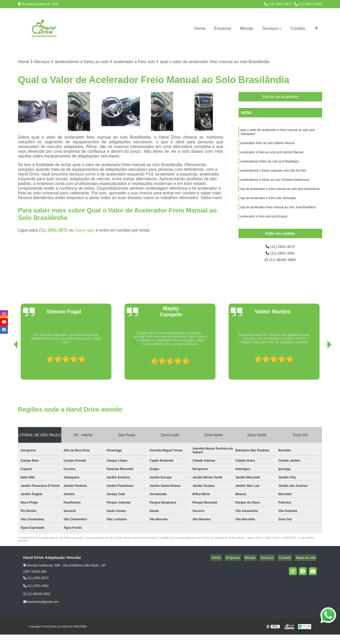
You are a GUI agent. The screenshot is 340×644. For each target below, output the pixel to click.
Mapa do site (307, 567)
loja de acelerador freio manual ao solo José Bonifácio (278, 216)
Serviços (270, 28)
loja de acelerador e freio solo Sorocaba (268, 206)
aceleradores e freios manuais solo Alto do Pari (273, 176)
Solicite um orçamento (280, 97)
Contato (298, 28)
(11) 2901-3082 (308, 4)
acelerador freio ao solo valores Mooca (268, 146)
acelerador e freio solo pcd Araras (264, 226)
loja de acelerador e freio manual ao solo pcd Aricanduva (280, 196)
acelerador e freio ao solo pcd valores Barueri (272, 156)
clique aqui (85, 231)
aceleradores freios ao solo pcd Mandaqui (270, 166)
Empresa (223, 28)
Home (200, 28)
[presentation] (8, 374)
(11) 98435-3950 (280, 269)
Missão (247, 28)
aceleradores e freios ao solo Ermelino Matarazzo (275, 186)
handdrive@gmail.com (41, 612)
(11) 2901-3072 (278, 4)
